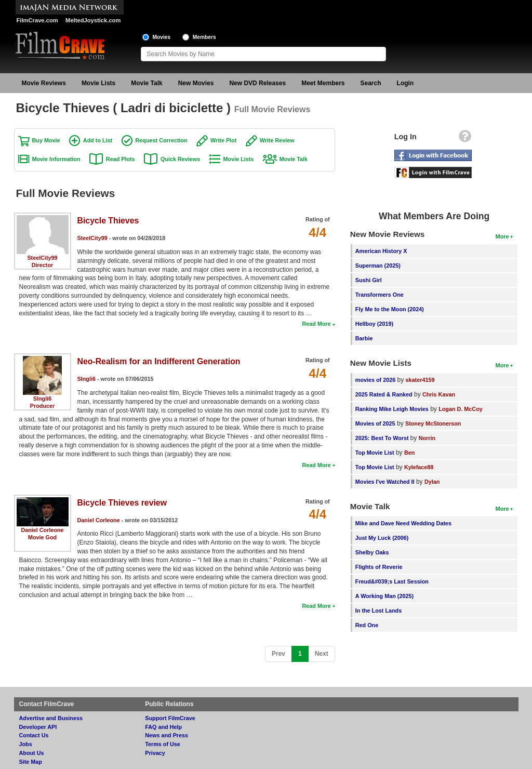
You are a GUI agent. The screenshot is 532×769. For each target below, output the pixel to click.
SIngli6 (42, 399)
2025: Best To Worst (383, 438)
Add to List (98, 140)
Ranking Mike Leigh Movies (392, 409)
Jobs (26, 744)
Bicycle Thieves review (122, 503)
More (502, 236)
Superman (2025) (378, 266)
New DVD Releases (257, 83)
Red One (367, 625)
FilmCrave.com (37, 20)
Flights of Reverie (379, 567)
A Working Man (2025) (384, 596)
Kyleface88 (419, 467)
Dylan (432, 482)
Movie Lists (98, 83)
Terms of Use (163, 744)
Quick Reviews (180, 159)
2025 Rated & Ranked (384, 394)
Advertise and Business (51, 718)
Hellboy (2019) (374, 324)
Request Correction (162, 140)
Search (371, 83)
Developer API (38, 727)
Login (405, 83)
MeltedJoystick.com (93, 20)
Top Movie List (375, 453)
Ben (409, 453)
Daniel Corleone (42, 530)
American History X (381, 251)
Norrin (427, 438)
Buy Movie (46, 140)
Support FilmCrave (170, 718)
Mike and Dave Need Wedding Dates (403, 523)
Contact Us (34, 735)
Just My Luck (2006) (382, 538)
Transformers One (380, 295)
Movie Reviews (44, 83)
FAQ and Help (163, 727)
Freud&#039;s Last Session (392, 581)
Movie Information (56, 159)
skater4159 (420, 380)
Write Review (277, 140)
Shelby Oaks (372, 552)
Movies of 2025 (375, 423)
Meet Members (323, 83)
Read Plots (121, 159)
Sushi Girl (369, 280)
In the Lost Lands (378, 611)
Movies (162, 37)
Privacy (155, 753)
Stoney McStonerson (433, 423)
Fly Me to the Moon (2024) (390, 309)
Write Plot (223, 140)
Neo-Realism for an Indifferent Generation (159, 361)
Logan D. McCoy (461, 409)
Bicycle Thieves (108, 221)
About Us (32, 753)
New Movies (196, 83)
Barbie (364, 338)
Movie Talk (147, 83)
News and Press (167, 735)
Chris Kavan (439, 394)
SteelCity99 (42, 258)
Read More (316, 324)
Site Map (31, 762)
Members (204, 37)
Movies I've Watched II (385, 482)
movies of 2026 (375, 380)
